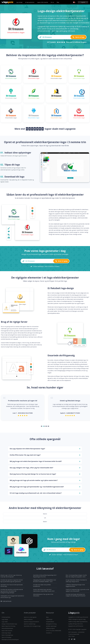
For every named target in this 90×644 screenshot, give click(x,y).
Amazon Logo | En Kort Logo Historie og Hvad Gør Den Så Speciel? (11, 576)
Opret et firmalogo (6, 637)
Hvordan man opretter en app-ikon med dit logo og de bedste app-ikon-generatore (12, 581)
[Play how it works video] (65, 167)
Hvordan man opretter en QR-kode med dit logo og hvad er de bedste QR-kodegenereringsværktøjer (12, 591)
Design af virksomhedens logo (9, 624)
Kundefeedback (50, 622)
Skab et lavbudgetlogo (7, 635)
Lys (45, 518)
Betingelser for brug (51, 624)
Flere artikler (7, 601)
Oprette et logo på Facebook (31, 622)
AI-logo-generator (30, 2)
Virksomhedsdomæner (7, 628)
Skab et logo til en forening (8, 626)
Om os (52, 2)
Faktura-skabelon (28, 619)
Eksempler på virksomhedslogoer (10, 640)
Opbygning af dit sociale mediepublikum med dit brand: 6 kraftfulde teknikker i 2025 (45, 581)
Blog (58, 2)
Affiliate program (50, 628)
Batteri (45, 522)
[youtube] (74, 640)
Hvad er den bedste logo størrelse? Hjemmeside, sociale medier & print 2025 (44, 590)
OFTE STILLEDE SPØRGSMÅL (54, 631)
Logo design (19, 2)
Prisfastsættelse (6, 617)
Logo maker (5, 622)
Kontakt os (49, 633)
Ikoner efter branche (7, 631)
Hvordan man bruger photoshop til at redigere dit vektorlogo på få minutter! (76, 595)
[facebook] (69, 640)
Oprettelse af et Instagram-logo (32, 626)
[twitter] (72, 640)
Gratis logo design (6, 633)
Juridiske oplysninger (51, 626)
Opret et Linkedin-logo (30, 624)
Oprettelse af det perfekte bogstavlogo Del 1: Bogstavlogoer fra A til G (45, 576)
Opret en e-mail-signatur (30, 617)
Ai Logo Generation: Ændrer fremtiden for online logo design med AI (76, 581)
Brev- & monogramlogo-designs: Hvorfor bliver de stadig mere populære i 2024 (76, 576)
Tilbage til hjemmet (8, 2)
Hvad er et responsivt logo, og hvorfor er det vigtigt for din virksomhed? (77, 590)
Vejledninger (49, 619)
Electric (45, 514)
